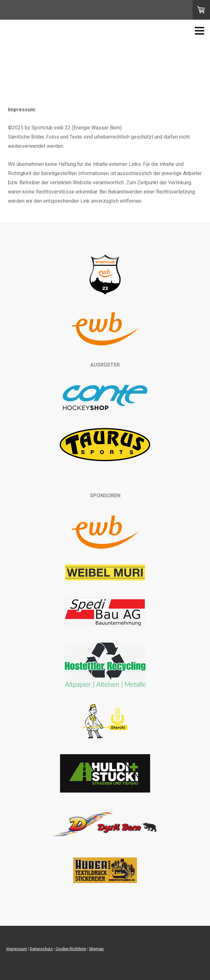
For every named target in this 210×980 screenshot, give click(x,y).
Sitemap (96, 949)
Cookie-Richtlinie (71, 949)
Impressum (17, 949)
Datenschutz (41, 949)
